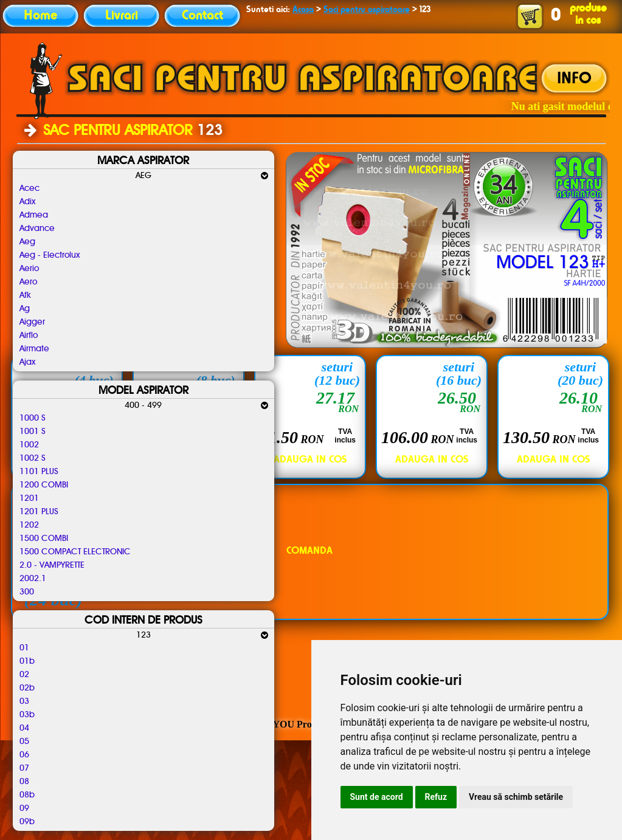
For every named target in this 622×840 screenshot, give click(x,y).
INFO (574, 79)
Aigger (32, 322)
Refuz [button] (436, 797)
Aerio (29, 269)
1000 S (33, 418)
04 (24, 728)
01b (27, 661)
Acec (29, 188)
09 (24, 808)
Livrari (122, 16)
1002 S (33, 458)
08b (27, 795)
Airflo (29, 336)
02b (27, 688)
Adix (27, 202)
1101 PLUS (39, 472)
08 (24, 782)
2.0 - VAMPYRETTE (52, 565)
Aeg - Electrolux (50, 255)
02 (24, 675)
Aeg (27, 242)
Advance (37, 229)
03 (24, 701)
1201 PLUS (39, 512)
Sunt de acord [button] (377, 797)
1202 (29, 525)
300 (27, 592)
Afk (25, 295)
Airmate (34, 349)
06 (24, 755)
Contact (202, 16)
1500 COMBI (44, 539)
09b (27, 822)
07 (24, 768)
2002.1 (33, 579)
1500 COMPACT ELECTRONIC (75, 552)
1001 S (33, 432)
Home (40, 16)
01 (24, 648)
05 (24, 742)
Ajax (27, 362)
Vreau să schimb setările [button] (516, 797)
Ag (25, 309)
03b (27, 715)
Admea (34, 215)
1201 (29, 498)
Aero (28, 282)
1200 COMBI (44, 485)
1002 (29, 445)
